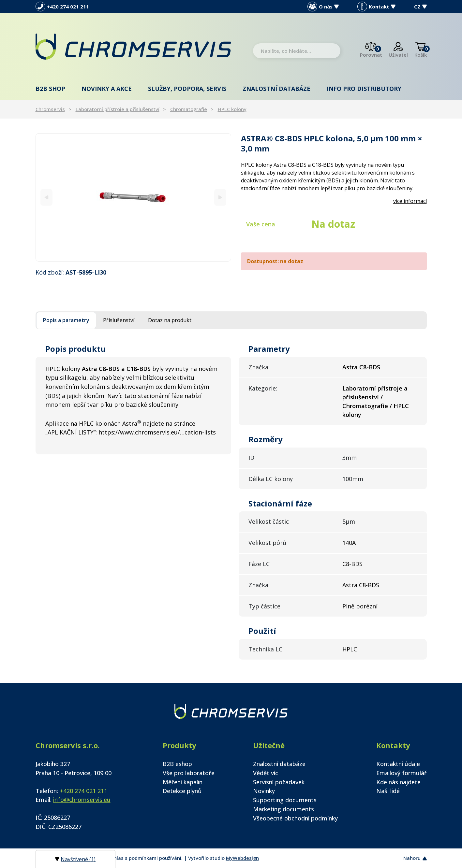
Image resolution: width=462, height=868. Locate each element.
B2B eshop (177, 764)
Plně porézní (360, 606)
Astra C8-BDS (361, 585)
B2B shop (50, 89)
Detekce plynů (182, 791)
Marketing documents (283, 809)
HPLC (350, 649)
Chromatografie (189, 109)
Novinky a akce (107, 89)
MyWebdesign (242, 858)
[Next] (220, 197)
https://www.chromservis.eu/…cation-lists (157, 432)
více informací (410, 201)
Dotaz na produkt (170, 320)
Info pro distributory (364, 89)
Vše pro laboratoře (189, 773)
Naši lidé (388, 791)
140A (349, 543)
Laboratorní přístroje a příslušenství (118, 109)
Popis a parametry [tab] (66, 320)
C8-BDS (352, 564)
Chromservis (50, 109)
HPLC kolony (232, 109)
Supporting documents (285, 800)
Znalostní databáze (276, 89)
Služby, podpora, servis (187, 89)
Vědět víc (266, 773)
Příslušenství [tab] (119, 320)
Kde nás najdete (398, 782)
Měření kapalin (183, 782)
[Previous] (46, 197)
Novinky (264, 791)
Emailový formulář (402, 773)
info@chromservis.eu (82, 800)
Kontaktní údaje (398, 764)
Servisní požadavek (279, 782)
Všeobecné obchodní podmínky (295, 818)
